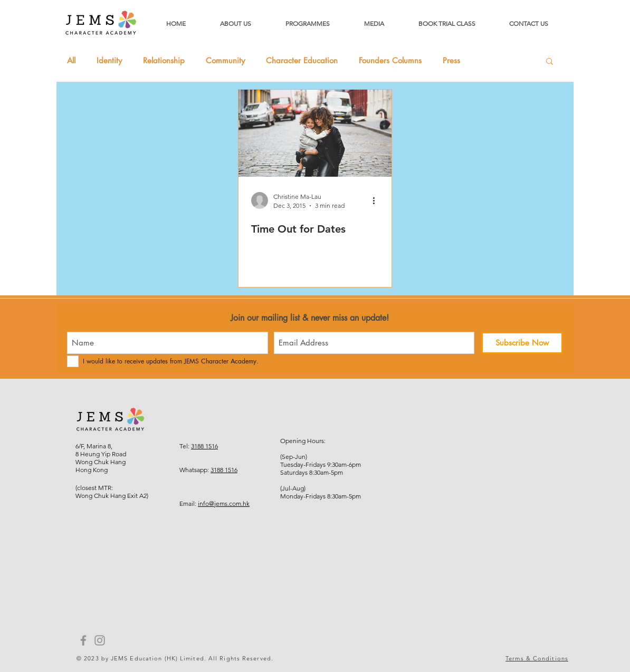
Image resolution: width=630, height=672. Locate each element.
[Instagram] (100, 640)
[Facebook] (83, 640)
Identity (109, 61)
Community (225, 61)
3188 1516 (204, 446)
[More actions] (377, 200)
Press (451, 61)
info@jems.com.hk (224, 503)
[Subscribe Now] (522, 343)
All (71, 61)
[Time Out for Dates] (315, 133)
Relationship (164, 61)
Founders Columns (390, 61)
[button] (550, 62)
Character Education (302, 61)
